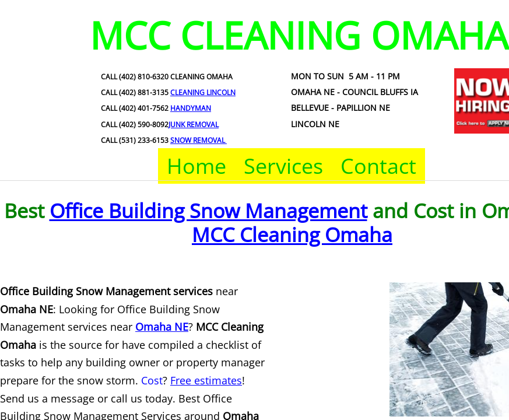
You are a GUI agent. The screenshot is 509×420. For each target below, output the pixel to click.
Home (196, 166)
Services (283, 166)
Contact (378, 166)
